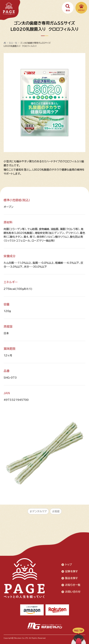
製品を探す (72, 578)
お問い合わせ (73, 592)
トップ (69, 565)
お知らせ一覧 (73, 585)
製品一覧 (13, 43)
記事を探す (72, 571)
